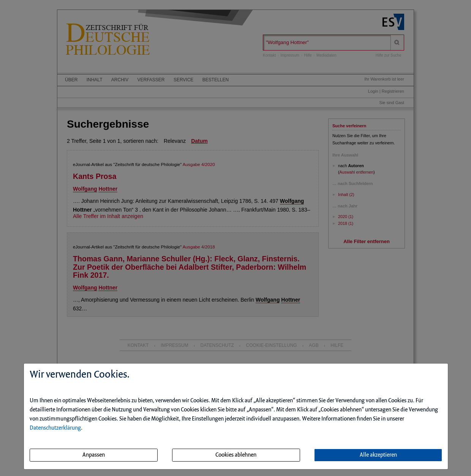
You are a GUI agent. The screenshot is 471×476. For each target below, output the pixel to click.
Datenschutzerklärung (55, 428)
